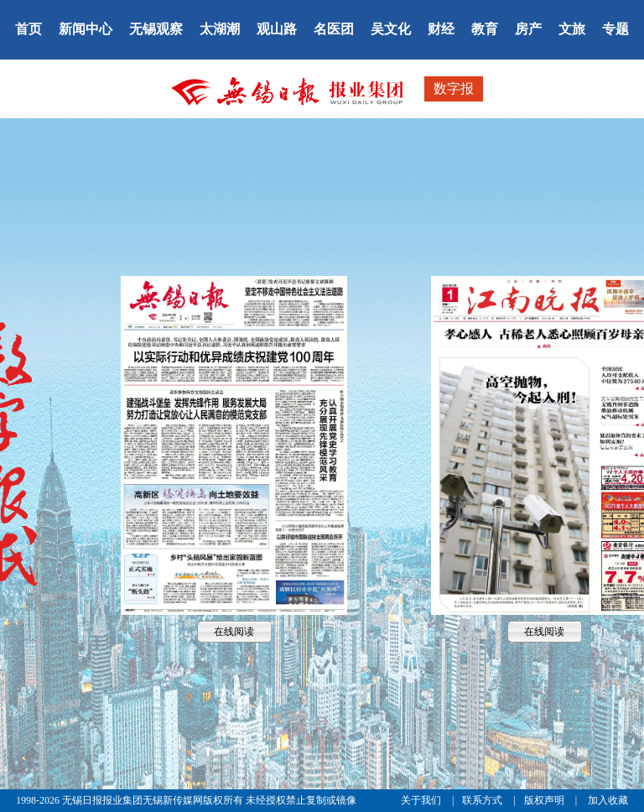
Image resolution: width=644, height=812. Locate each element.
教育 (485, 29)
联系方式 (483, 800)
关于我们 (422, 800)
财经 (441, 29)
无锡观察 (156, 29)
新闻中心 (86, 29)
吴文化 (391, 29)
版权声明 (545, 800)
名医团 (334, 29)
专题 (615, 29)
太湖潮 (220, 29)
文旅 (572, 29)
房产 (528, 29)
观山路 (277, 29)
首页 (29, 29)
